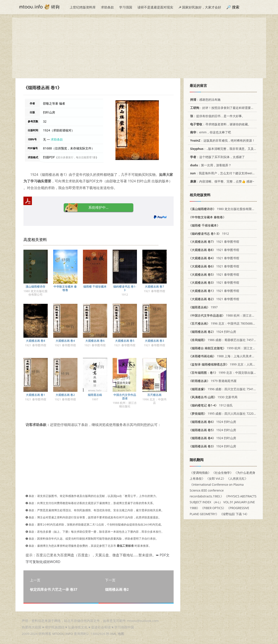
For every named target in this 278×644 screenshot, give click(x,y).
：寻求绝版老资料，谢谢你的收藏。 (220, 124)
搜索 (236, 7)
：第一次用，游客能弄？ (210, 165)
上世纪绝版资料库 (83, 7)
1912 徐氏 (211, 405)
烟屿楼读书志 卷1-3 (125, 288)
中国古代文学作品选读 (125, 396)
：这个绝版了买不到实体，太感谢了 (217, 157)
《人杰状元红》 (237, 478)
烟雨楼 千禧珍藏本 (95, 286)
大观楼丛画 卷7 (154, 286)
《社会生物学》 (222, 473)
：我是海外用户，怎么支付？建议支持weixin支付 (225, 173)
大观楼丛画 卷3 (154, 341)
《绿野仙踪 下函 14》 (234, 514)
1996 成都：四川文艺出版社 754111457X (226, 389)
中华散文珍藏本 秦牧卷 (65, 288)
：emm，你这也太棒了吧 (210, 132)
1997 (203, 307)
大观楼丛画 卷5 (125, 341)
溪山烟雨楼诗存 (35, 286)
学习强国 (126, 7)
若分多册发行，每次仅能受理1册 (77, 157)
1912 (209, 234)
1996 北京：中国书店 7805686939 (223, 323)
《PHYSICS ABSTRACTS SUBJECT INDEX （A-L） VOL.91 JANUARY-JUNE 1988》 (223, 502)
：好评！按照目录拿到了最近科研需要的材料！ (226, 108)
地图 (121, 634)
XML (114, 634)
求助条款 (107, 7)
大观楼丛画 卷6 (95, 341)
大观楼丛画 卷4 (65, 341)
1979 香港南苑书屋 (213, 381)
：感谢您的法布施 (205, 100)
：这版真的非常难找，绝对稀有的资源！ (222, 140)
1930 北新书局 (213, 397)
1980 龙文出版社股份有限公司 (223, 209)
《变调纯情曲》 (200, 473)
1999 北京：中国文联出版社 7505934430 (232, 373)
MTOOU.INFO (63, 634)
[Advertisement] (139, 48)
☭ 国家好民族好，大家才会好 (200, 7)
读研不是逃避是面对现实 (155, 7)
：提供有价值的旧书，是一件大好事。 (217, 116)
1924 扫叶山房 (212, 332)
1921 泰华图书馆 (214, 242)
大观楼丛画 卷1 (35, 395)
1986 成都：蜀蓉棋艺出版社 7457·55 (223, 340)
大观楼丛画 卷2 (65, 395)
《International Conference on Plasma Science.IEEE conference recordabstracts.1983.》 (217, 490)
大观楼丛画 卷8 (35, 341)
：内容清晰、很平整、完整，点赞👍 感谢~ (221, 181)
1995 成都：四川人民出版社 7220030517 (226, 413)
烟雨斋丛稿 (95, 395)
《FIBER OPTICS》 (213, 508)
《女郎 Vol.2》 (216, 478)
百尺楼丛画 (154, 395)
